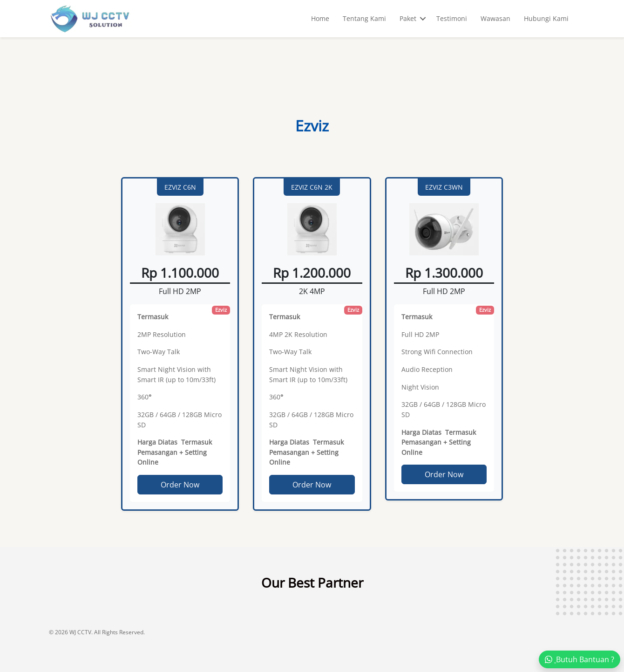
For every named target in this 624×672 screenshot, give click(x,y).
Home (320, 18)
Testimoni (452, 18)
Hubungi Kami (546, 18)
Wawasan (495, 18)
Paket (408, 18)
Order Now (180, 485)
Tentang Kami (364, 18)
